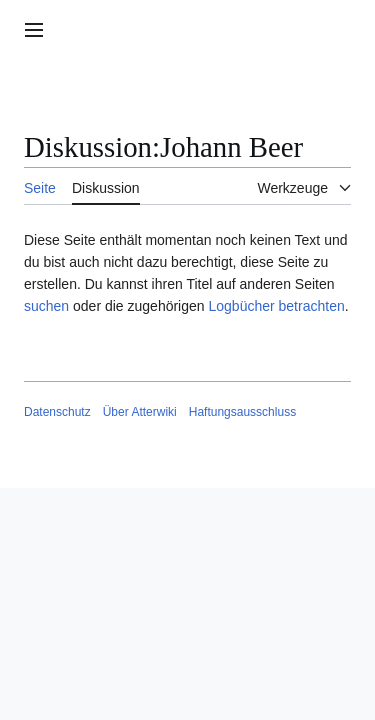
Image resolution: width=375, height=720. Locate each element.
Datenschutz (57, 412)
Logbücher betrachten (276, 306)
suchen (46, 306)
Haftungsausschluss (242, 412)
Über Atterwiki (140, 412)
